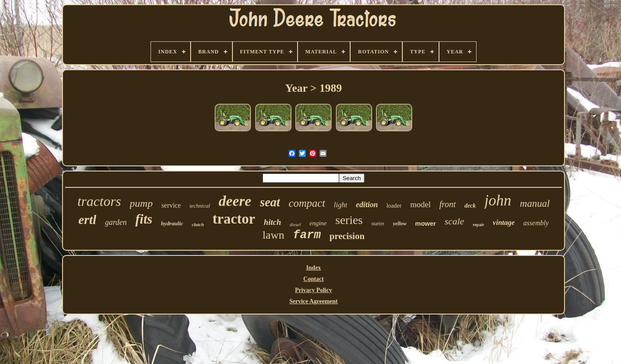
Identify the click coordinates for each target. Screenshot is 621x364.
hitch (273, 222)
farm (307, 235)
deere (235, 201)
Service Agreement (314, 301)
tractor (234, 219)
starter (378, 224)
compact (307, 203)
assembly (536, 223)
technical (200, 206)
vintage (504, 222)
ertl (88, 219)
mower (426, 223)
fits (144, 219)
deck (470, 206)
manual (535, 204)
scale (454, 221)
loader (394, 206)
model (420, 204)
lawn (274, 235)
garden (116, 222)
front (448, 204)
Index (314, 268)
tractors (99, 201)
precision (347, 236)
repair (478, 225)
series (349, 220)
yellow (400, 224)
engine (318, 223)
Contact (313, 279)
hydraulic (172, 223)
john (498, 201)
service (171, 205)
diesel (295, 224)
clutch (198, 224)
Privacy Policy (314, 290)
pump (141, 203)
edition (367, 205)
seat (270, 202)
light (340, 205)
